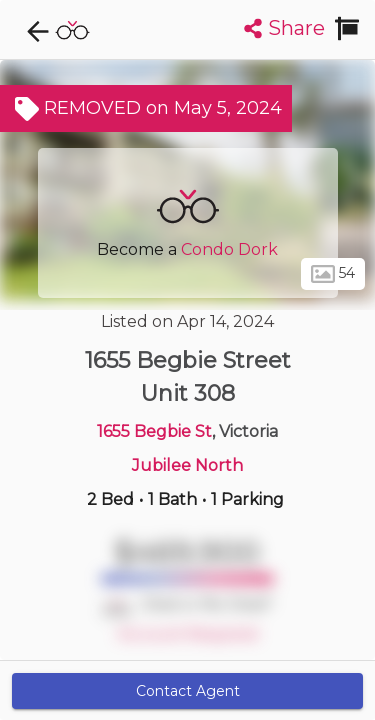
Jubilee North (187, 465)
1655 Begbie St (154, 431)
